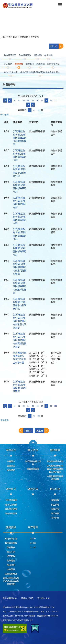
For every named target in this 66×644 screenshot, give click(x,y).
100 (56, 100)
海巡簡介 (11, 450)
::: (1, 38)
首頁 (15, 37)
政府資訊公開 (11, 539)
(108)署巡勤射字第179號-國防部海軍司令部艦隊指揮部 (20, 138)
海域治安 (55, 509)
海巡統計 (11, 489)
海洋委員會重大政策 (33, 463)
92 (19, 100)
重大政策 (33, 450)
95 (33, 100)
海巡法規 (33, 489)
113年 (33, 547)
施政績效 (55, 450)
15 (29, 110)
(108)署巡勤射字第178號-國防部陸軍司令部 (20, 155)
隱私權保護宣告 (10, 598)
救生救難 (55, 505)
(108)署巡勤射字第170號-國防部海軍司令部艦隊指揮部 (20, 286)
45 (34, 110)
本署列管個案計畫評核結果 (55, 478)
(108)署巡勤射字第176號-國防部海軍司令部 (20, 187)
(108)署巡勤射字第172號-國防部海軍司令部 (20, 250)
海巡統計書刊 (11, 513)
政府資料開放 (11, 543)
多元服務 (11, 556)
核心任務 (55, 489)
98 (47, 100)
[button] (33, 442)
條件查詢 (4, 115)
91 (15, 100)
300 (39, 110)
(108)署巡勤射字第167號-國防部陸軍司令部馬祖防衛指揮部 (20, 340)
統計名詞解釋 (11, 505)
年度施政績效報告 (55, 461)
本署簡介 (11, 461)
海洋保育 (55, 518)
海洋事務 (55, 513)
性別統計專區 (11, 500)
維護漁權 (55, 500)
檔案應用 (11, 565)
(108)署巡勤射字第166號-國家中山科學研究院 (20, 386)
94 (28, 100)
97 (42, 100)
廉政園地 (11, 569)
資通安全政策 (27, 598)
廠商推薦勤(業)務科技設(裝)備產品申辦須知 (11, 581)
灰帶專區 (33, 527)
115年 (33, 539)
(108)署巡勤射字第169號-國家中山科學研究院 (20, 304)
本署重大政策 (33, 469)
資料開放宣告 (43, 598)
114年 (33, 543)
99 (51, 100)
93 (24, 100)
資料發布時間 (11, 509)
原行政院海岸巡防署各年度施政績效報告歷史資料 (55, 469)
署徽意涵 (11, 466)
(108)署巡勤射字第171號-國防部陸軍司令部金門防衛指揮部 (20, 267)
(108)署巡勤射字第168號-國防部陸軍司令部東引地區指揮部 (20, 321)
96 (37, 100)
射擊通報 (35, 37)
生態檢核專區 (11, 574)
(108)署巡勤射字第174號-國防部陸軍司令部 (20, 218)
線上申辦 (11, 552)
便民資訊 (24, 37)
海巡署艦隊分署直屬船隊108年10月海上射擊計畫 (20, 357)
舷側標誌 (11, 470)
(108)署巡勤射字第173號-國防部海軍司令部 (20, 234)
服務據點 (11, 547)
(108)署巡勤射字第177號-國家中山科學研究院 (20, 171)
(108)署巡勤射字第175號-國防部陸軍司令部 (20, 203)
